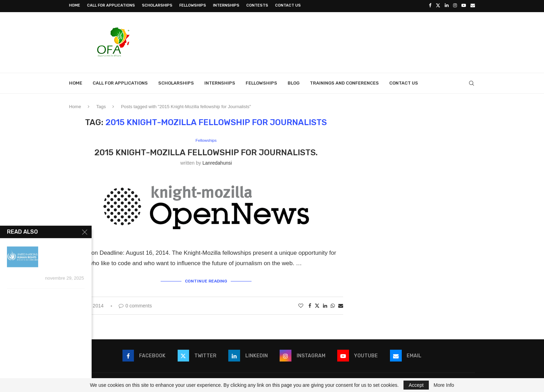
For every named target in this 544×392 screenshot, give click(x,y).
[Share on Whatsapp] (333, 304)
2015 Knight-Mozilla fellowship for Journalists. (206, 151)
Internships (226, 5)
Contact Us (288, 5)
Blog (294, 82)
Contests (257, 5)
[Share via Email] (341, 304)
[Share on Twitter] (317, 304)
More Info (444, 385)
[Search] (471, 82)
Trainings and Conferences (344, 82)
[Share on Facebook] (310, 304)
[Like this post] (301, 304)
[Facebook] (430, 6)
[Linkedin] (447, 6)
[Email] (473, 6)
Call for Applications (111, 5)
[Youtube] (464, 6)
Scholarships (157, 5)
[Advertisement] (349, 41)
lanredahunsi (217, 162)
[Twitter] (438, 6)
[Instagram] (455, 6)
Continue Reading (206, 280)
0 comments (135, 304)
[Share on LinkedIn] (325, 304)
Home (75, 5)
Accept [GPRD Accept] (416, 385)
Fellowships (193, 5)
